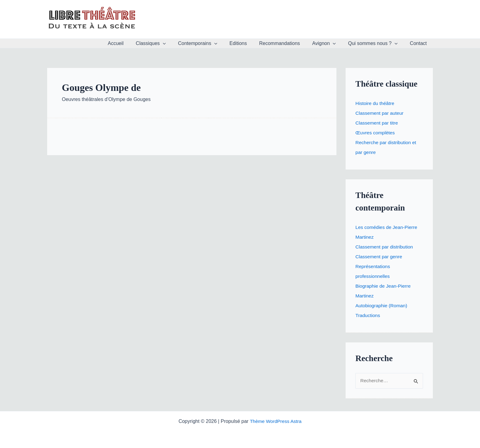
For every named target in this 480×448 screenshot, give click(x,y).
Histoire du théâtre (375, 103)
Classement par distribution (385, 247)
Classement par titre (377, 123)
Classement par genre (379, 257)
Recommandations (288, 43)
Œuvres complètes (376, 133)
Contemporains (211, 43)
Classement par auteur (380, 113)
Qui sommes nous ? (377, 43)
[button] (179, 43)
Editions (249, 43)
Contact (420, 43)
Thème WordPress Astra (276, 421)
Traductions (368, 315)
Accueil (134, 43)
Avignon (330, 43)
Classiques (167, 43)
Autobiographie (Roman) (382, 306)
